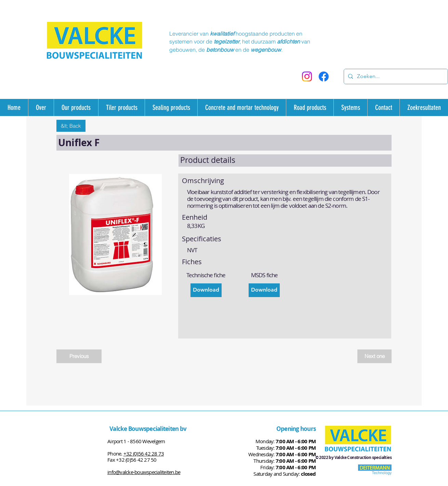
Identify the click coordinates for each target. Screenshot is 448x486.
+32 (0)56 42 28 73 (144, 453)
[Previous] (79, 356)
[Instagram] (307, 76)
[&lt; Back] (71, 126)
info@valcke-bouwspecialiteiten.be (144, 472)
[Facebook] (324, 76)
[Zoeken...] (395, 76)
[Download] (206, 290)
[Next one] (374, 356)
